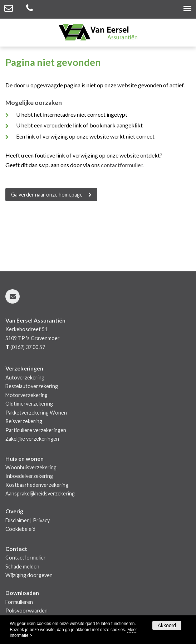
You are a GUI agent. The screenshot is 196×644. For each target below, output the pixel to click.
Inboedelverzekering (29, 476)
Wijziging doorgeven (29, 575)
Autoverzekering (25, 377)
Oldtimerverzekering (29, 404)
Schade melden (22, 566)
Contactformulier (26, 558)
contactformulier (122, 165)
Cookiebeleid (20, 529)
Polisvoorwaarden (26, 611)
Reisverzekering (24, 421)
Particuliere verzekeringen (36, 430)
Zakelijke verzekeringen (32, 439)
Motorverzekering (26, 395)
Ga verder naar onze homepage (47, 195)
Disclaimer (17, 520)
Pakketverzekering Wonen (36, 413)
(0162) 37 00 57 (28, 347)
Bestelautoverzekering (32, 386)
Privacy (41, 520)
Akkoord (167, 625)
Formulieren (19, 602)
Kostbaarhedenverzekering (37, 485)
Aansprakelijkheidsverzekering (40, 493)
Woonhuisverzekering (31, 467)
